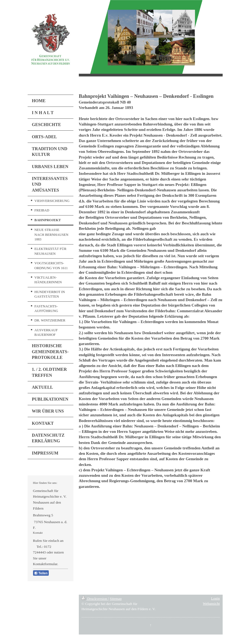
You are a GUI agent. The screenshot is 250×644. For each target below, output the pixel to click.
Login (215, 598)
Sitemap (116, 599)
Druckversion (95, 599)
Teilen (41, 573)
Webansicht (211, 603)
